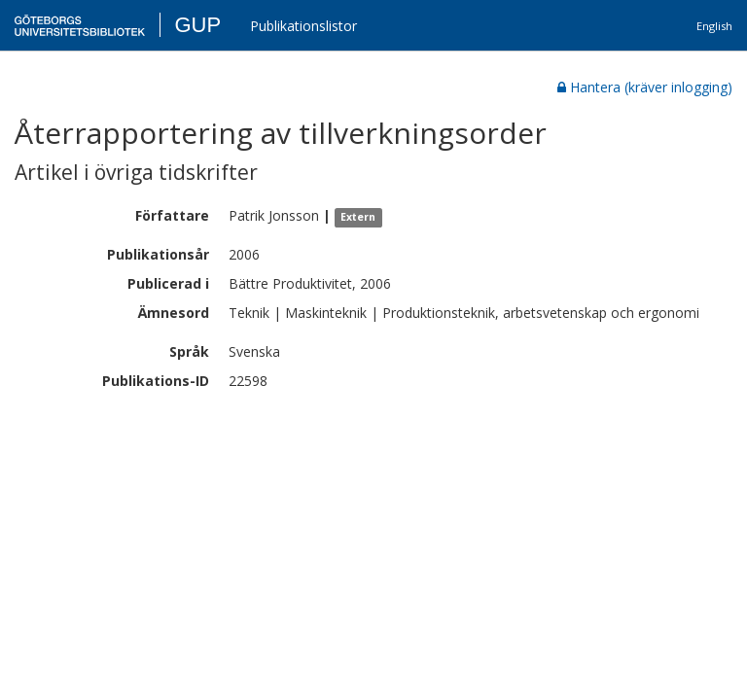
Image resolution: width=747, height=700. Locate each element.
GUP (197, 25)
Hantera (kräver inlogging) (645, 87)
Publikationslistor (303, 26)
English (714, 26)
